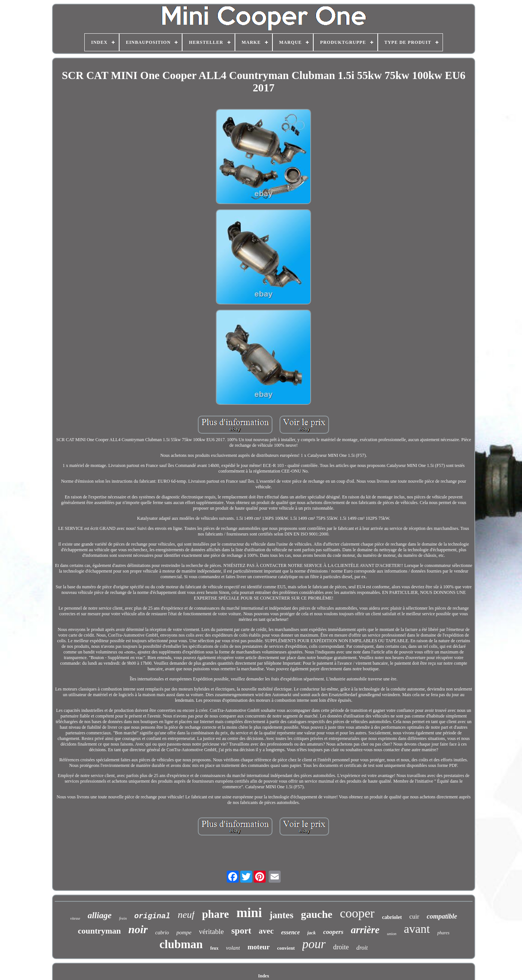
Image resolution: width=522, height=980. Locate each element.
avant (417, 929)
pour (314, 944)
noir (138, 929)
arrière (365, 930)
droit (362, 948)
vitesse (75, 918)
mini (249, 913)
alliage (100, 915)
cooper (357, 913)
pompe (184, 932)
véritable (211, 932)
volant (233, 948)
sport (241, 931)
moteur (258, 947)
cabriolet (392, 917)
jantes (281, 915)
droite (341, 947)
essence (290, 932)
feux (214, 948)
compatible (442, 916)
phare (215, 914)
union (392, 934)
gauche (317, 914)
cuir (414, 917)
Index (264, 976)
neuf (186, 915)
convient (286, 948)
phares (443, 933)
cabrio (162, 933)
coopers (333, 932)
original (152, 916)
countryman (99, 931)
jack (311, 933)
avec (266, 931)
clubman (181, 944)
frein (123, 918)
